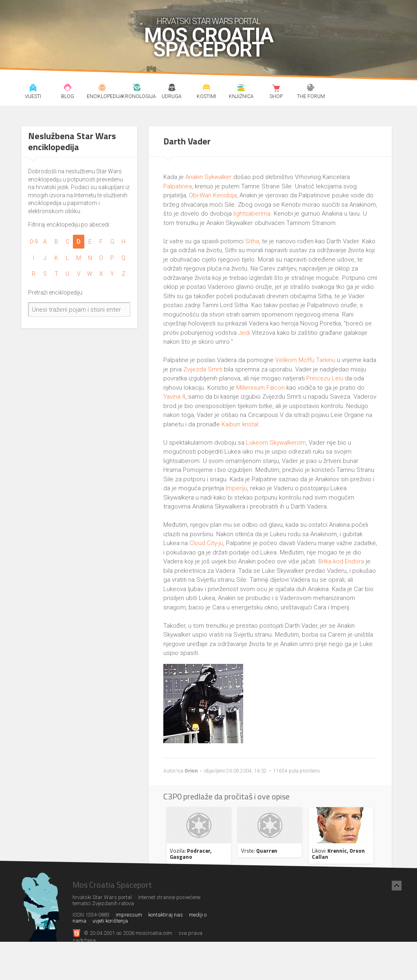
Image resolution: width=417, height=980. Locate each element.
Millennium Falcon (260, 388)
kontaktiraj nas (166, 915)
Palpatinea (178, 186)
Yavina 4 (174, 397)
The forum (311, 89)
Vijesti (33, 89)
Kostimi (206, 89)
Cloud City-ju (206, 543)
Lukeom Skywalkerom (276, 443)
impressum (129, 915)
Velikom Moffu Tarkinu (305, 360)
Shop (276, 89)
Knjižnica (241, 89)
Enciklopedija (102, 89)
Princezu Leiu (325, 378)
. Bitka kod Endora (340, 561)
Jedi (244, 333)
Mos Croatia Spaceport (209, 43)
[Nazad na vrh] (397, 886)
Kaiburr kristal (240, 424)
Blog (68, 89)
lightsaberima (252, 214)
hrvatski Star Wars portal (209, 21)
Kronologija (137, 89)
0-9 (34, 242)
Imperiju (236, 488)
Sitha (252, 241)
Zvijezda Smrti (203, 369)
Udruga (172, 89)
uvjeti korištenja (110, 921)
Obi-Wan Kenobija (213, 195)
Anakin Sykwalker (208, 177)
